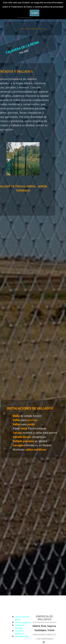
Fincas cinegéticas (23, 622)
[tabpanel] (33, 429)
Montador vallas (22, 636)
